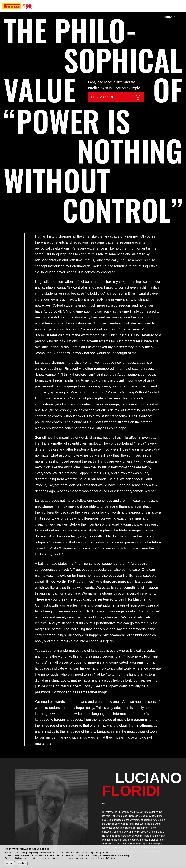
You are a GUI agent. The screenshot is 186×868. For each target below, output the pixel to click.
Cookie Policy (123, 855)
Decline (22, 863)
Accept (10, 863)
